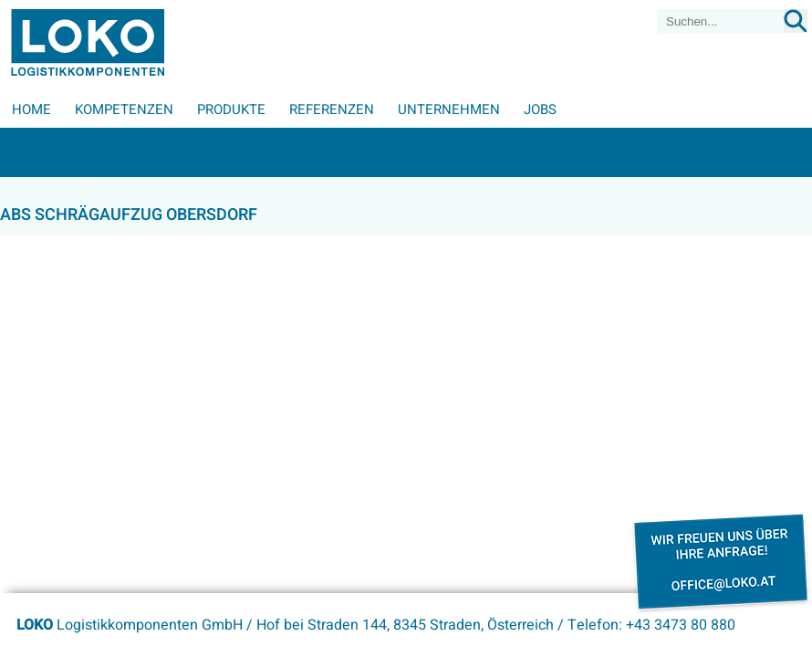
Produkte (231, 109)
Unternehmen (449, 109)
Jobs (540, 109)
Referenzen (332, 109)
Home (31, 109)
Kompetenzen (124, 109)
